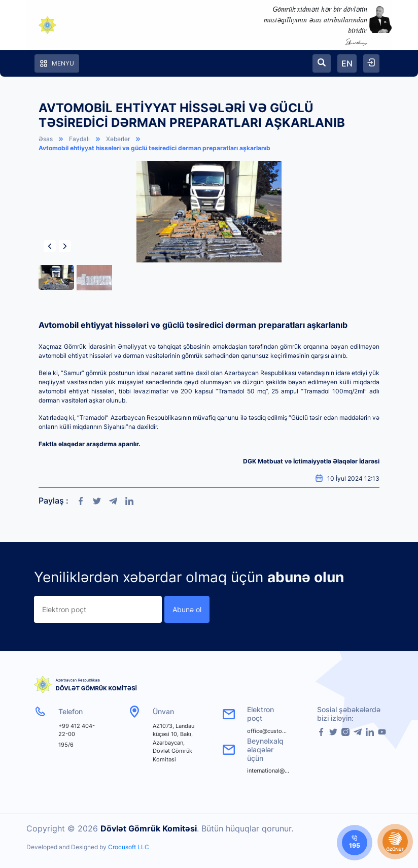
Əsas (46, 139)
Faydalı (79, 139)
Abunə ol (187, 609)
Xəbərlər (118, 139)
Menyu (57, 63)
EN (347, 63)
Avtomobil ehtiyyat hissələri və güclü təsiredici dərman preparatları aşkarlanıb (154, 148)
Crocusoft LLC (129, 847)
